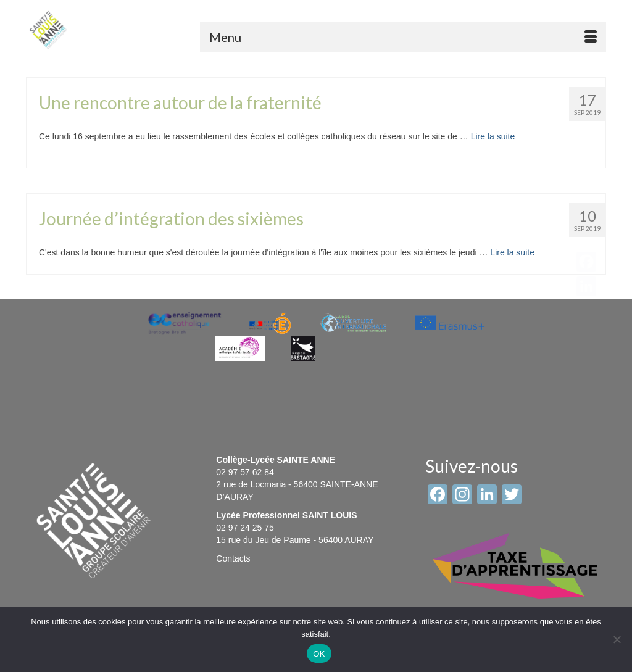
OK (319, 654)
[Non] (617, 639)
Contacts (233, 558)
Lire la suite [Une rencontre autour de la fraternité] (493, 136)
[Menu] (403, 37)
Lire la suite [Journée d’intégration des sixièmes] (512, 252)
